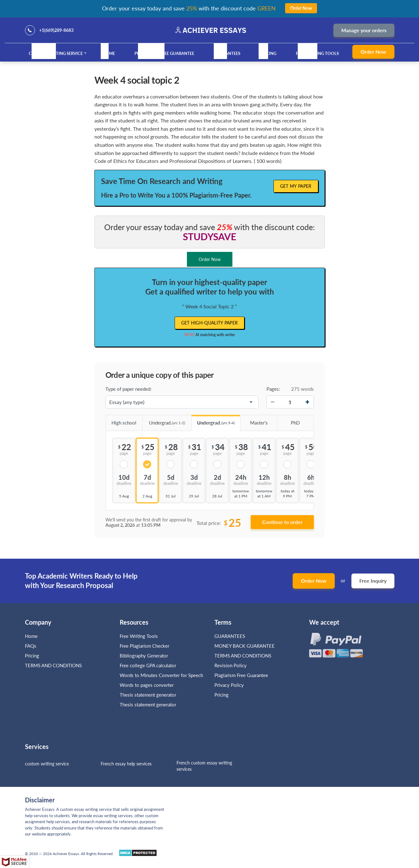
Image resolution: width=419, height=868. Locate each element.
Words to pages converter (147, 685)
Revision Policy (230, 665)
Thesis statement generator (148, 695)
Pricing (268, 53)
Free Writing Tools (317, 53)
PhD (288, 420)
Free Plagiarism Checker (144, 646)
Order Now (373, 52)
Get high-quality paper (210, 323)
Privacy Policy (229, 685)
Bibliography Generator (144, 656)
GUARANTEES (227, 53)
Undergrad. (164, 421)
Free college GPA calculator (148, 665)
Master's (254, 420)
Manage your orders (364, 30)
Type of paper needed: (129, 389)
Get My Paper (296, 186)
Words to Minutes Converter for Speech (161, 675)
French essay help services (126, 764)
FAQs (31, 646)
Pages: (273, 389)
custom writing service (47, 764)
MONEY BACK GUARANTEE (245, 646)
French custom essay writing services (204, 766)
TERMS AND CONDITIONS (54, 665)
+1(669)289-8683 (56, 30)
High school (121, 420)
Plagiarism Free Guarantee (164, 53)
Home (109, 53)
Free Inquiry (373, 581)
